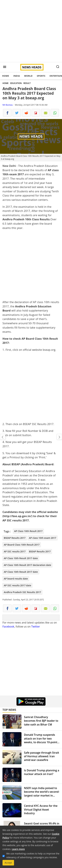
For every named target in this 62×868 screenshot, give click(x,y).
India (17, 76)
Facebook (8, 627)
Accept (8, 863)
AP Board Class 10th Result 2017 (22, 545)
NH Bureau (8, 105)
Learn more (18, 849)
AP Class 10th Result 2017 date (21, 558)
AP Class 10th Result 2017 (28, 531)
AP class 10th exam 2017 (43, 538)
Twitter (36, 627)
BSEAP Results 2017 (15, 538)
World (28, 76)
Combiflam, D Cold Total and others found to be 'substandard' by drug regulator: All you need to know (3, 437)
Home (6, 76)
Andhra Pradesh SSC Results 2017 (22, 592)
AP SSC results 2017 (15, 551)
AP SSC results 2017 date (17, 585)
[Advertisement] (31, 31)
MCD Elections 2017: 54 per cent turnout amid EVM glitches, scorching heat (59, 437)
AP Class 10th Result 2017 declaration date (27, 565)
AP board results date (16, 579)
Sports (41, 76)
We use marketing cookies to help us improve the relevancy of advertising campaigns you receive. (33, 855)
